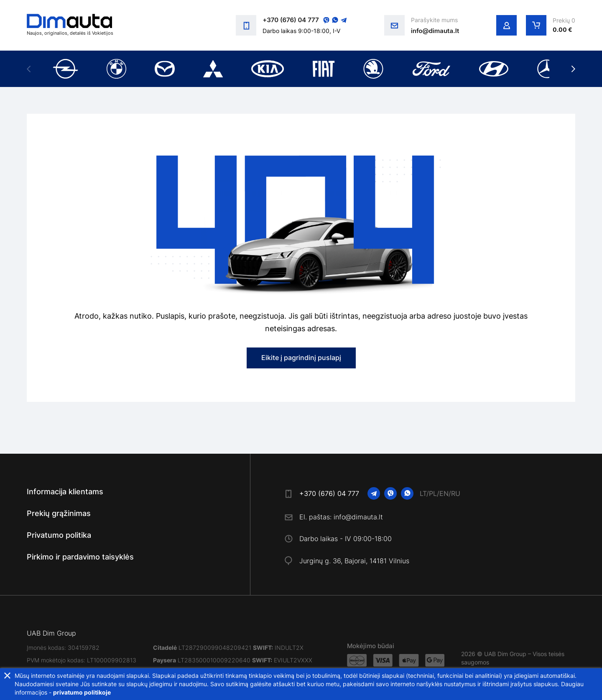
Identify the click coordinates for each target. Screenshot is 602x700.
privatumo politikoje (82, 692)
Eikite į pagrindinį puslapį (301, 358)
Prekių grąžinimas (59, 513)
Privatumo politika (59, 535)
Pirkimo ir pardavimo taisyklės (80, 557)
